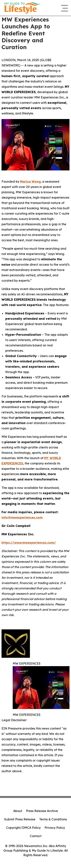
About (18, 811)
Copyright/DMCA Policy (23, 828)
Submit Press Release (20, 819)
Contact (36, 836)
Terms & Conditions (53, 819)
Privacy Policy (55, 828)
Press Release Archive (42, 811)
